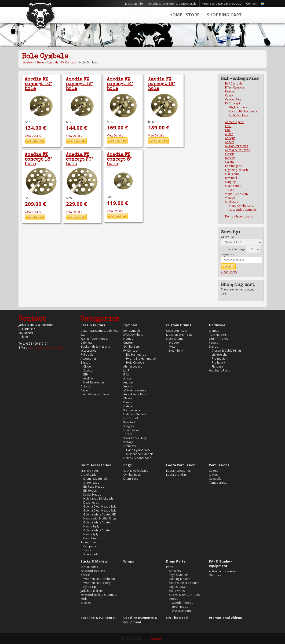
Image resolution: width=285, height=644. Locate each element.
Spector (88, 370)
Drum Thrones (219, 339)
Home (176, 15)
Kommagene (234, 166)
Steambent (176, 351)
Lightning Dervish (236, 170)
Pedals (213, 343)
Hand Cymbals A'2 (241, 206)
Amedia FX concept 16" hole (161, 84)
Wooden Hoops (182, 603)
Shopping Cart (224, 15)
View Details (33, 136)
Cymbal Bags (132, 475)
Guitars (85, 386)
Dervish (230, 158)
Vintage (230, 198)
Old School (232, 174)
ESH (86, 374)
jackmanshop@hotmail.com (46, 348)
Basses (85, 362)
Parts (170, 567)
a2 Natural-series (236, 146)
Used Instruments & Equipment (140, 620)
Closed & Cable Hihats (227, 351)
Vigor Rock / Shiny (237, 194)
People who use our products (221, 4)
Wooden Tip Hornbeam (99, 579)
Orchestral (232, 202)
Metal (173, 347)
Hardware (217, 325)
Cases (84, 390)
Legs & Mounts (179, 575)
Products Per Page (233, 249)
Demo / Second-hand (239, 216)
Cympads (90, 546)
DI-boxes (215, 575)
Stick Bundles (89, 567)
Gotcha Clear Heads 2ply (100, 510)
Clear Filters (229, 272)
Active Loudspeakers (223, 571)
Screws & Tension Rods (184, 595)
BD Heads (90, 491)
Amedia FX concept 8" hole (119, 160)
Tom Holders (218, 335)
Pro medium (220, 359)
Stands (213, 347)
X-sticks (85, 575)
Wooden (175, 343)
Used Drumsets (176, 331)
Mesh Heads (91, 538)
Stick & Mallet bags (136, 471)
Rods (84, 599)
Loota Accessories (178, 471)
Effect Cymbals (235, 87)
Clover (88, 366)
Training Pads (90, 471)
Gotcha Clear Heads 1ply (100, 506)
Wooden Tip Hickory (97, 583)
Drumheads (88, 475)
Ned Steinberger (94, 382)
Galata (229, 162)
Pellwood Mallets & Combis (99, 595)
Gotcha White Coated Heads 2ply (97, 532)
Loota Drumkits (176, 475)
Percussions (219, 465)
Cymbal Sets (233, 99)
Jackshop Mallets (91, 591)
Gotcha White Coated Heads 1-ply (97, 524)
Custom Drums (179, 325)
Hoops (174, 599)
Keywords (227, 255)
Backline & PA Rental (98, 618)
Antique (230, 138)
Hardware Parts (219, 370)
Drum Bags (131, 479)
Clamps (214, 331)
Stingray (230, 182)
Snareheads (91, 483)
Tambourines (218, 483)
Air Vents (175, 571)
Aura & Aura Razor (237, 150)
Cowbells (215, 479)
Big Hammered (239, 107)
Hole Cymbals (239, 115)
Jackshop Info (134, 4)
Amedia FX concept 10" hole (38, 84)
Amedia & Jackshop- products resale (172, 4)
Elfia (228, 130)
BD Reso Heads (94, 487)
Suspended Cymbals (243, 210)
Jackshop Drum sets (179, 335)
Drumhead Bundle (95, 479)
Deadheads (91, 502)
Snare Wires (177, 591)
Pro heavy (218, 362)
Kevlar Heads (92, 495)
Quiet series (233, 186)
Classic (230, 154)
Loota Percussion (181, 465)
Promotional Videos (225, 618)
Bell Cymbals (234, 83)
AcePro (88, 378)
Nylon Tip (90, 587)
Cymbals (53, 62)
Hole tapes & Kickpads (98, 499)
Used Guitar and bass (95, 394)
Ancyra (230, 142)
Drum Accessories (96, 465)
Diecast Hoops (182, 611)
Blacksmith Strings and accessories (95, 349)
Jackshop (28, 62)
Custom (230, 95)
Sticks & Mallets (94, 561)
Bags (128, 465)
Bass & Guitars (93, 325)
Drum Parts (176, 561)
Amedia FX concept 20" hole (79, 160)
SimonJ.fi (157, 638)
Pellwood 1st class (93, 571)
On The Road (177, 618)
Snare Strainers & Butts (184, 583)
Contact (251, 4)
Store (193, 15)
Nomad (230, 91)
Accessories (88, 359)
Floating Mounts (179, 579)
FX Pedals (87, 355)
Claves (213, 475)
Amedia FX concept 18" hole (38, 160)
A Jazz (229, 134)
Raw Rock (231, 178)
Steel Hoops (180, 607)
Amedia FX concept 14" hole (120, 84)
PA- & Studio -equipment (221, 563)
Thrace (230, 190)
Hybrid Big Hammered (244, 111)
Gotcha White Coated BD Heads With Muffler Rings (100, 516)
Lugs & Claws (178, 587)
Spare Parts (91, 554)
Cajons (214, 471)
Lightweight (219, 355)
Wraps (129, 561)
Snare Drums (175, 339)
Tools (87, 550)
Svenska (263, 4)
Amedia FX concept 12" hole (79, 84)
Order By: (227, 237)
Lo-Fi (228, 126)
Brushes (86, 603)
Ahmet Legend (235, 122)
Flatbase (217, 366)
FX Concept (69, 62)
